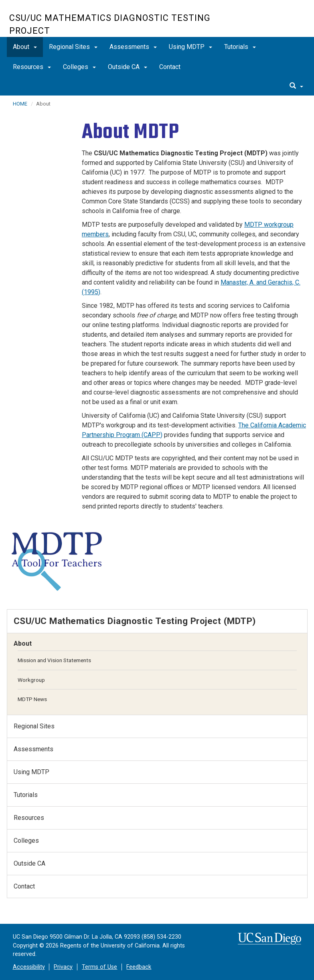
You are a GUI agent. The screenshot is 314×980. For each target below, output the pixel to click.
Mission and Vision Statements (54, 660)
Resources (32, 67)
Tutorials (240, 47)
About (25, 47)
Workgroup (31, 680)
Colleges (79, 67)
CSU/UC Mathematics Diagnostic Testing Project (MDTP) (135, 621)
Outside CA (128, 67)
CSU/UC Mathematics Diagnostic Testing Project (110, 24)
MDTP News (32, 699)
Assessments (133, 47)
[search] (296, 86)
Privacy (63, 967)
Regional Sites (73, 47)
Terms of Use (99, 967)
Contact (170, 67)
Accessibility (29, 967)
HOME (20, 104)
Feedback (139, 967)
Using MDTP (190, 47)
